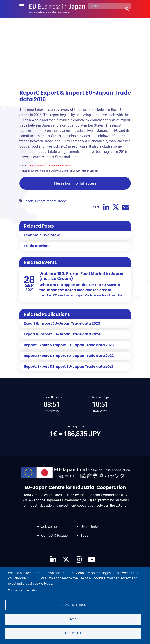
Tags (84, 535)
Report (28, 201)
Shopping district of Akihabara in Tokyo (50, 165)
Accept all (73, 633)
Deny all (73, 619)
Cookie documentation (23, 590)
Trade (62, 201)
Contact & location (55, 535)
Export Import (45, 201)
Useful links (90, 526)
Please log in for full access (75, 183)
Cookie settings (73, 605)
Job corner (49, 526)
